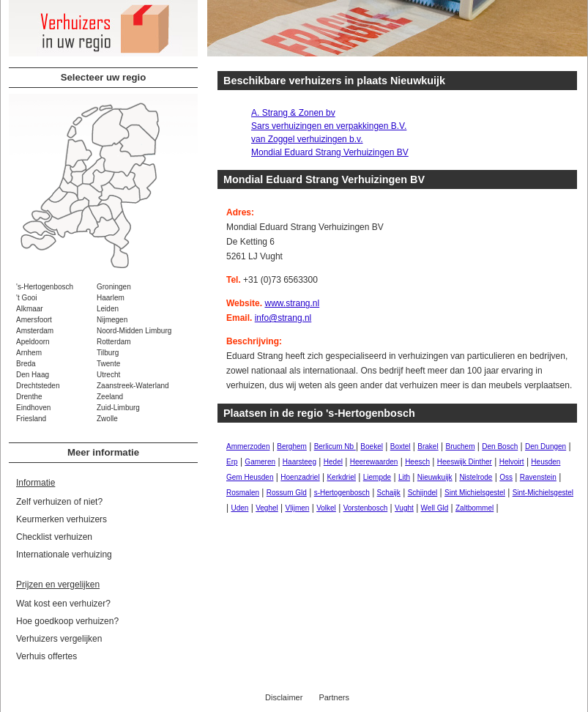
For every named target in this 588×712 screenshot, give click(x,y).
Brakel (428, 446)
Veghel (267, 508)
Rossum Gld (287, 493)
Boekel (372, 446)
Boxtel (401, 446)
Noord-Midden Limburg (134, 331)
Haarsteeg (299, 462)
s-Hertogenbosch (342, 493)
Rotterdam (114, 342)
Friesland (31, 419)
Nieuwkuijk (435, 477)
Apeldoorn (33, 342)
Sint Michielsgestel (475, 493)
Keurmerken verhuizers (62, 519)
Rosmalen (243, 493)
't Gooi (27, 298)
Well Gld (435, 508)
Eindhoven (33, 408)
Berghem (292, 446)
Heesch (417, 462)
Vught (404, 508)
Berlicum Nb (335, 446)
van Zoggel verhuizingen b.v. (307, 139)
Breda (26, 364)
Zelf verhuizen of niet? (59, 502)
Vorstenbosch (366, 508)
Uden (239, 508)
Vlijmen (298, 508)
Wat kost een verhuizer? (63, 604)
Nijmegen (112, 320)
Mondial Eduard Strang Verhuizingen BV (330, 152)
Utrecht (108, 375)
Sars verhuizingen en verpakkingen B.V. (329, 126)
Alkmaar (30, 309)
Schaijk (389, 493)
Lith (404, 477)
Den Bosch (500, 446)
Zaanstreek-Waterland (133, 386)
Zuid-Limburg (118, 408)
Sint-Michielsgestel (543, 493)
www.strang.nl (292, 303)
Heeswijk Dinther (465, 462)
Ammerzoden (248, 446)
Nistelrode (476, 477)
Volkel (326, 508)
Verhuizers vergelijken (59, 639)
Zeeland (110, 397)
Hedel (333, 462)
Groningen (114, 287)
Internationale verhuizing (64, 555)
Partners (334, 697)
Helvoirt (512, 462)
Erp (232, 462)
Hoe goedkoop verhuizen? (67, 621)
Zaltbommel (475, 508)
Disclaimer (284, 697)
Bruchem (460, 446)
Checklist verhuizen (54, 537)
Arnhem (29, 353)
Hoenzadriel (300, 477)
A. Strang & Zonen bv (293, 113)
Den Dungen (546, 446)
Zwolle (107, 419)
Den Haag (33, 375)
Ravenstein (538, 477)
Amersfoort (34, 320)
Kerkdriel (341, 477)
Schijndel (423, 493)
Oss (506, 477)
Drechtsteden (38, 386)
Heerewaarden (374, 462)
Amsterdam (35, 331)
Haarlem (111, 298)
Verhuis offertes (46, 656)
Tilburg (108, 353)
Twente (108, 364)
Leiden (108, 309)
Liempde (377, 477)
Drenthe (29, 397)
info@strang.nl (283, 318)
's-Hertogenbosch (45, 287)
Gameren (260, 462)
